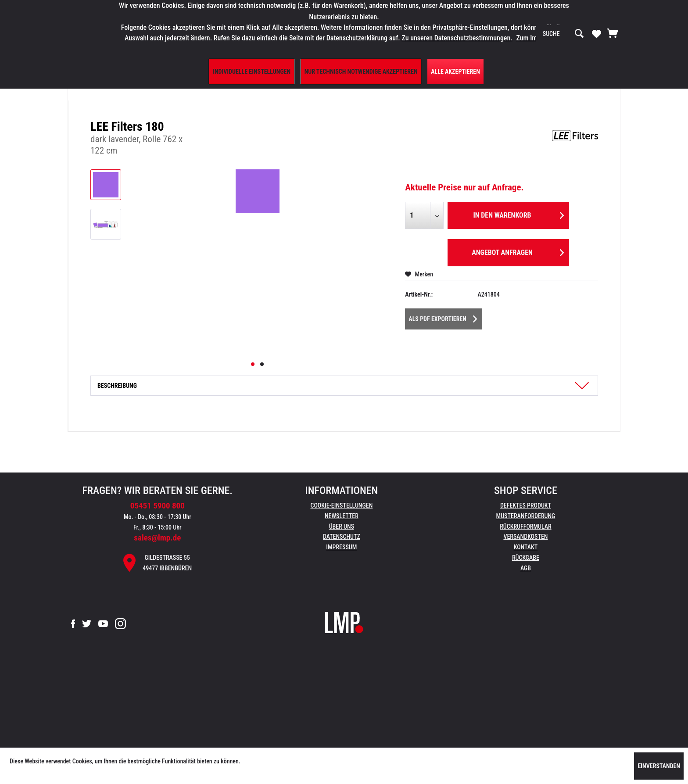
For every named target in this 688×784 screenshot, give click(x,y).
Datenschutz (342, 537)
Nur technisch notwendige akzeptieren (361, 72)
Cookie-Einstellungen (341, 505)
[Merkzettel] (597, 33)
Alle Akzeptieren (455, 72)
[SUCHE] (563, 34)
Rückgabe (526, 558)
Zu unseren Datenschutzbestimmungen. (457, 38)
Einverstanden (659, 766)
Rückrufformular (525, 526)
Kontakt (526, 547)
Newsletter (342, 516)
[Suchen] (579, 34)
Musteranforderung (526, 516)
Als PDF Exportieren (443, 317)
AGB (526, 568)
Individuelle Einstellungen (252, 72)
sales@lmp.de (157, 538)
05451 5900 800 (158, 506)
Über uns (342, 526)
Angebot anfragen (518, 251)
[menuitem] (563, 34)
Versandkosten (525, 537)
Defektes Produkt (526, 505)
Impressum (341, 547)
